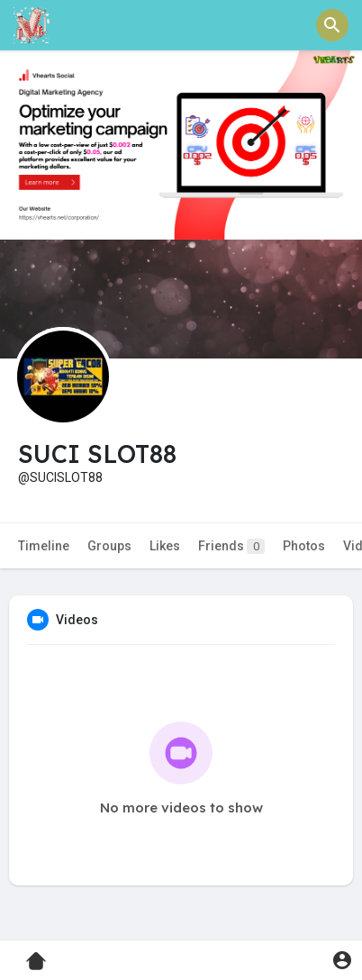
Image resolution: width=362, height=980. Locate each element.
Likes (165, 546)
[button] (332, 25)
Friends (231, 546)
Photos (304, 546)
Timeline (44, 546)
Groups (109, 546)
